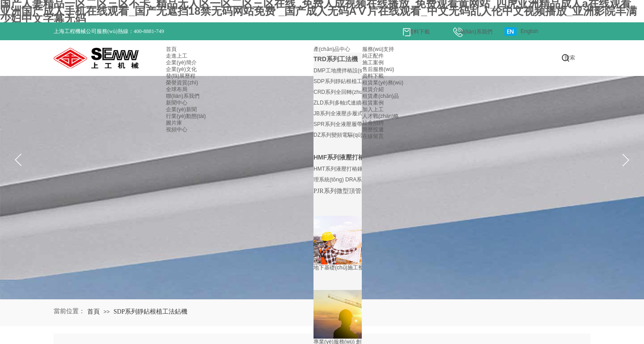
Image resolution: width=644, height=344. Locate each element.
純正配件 (373, 56)
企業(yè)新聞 (181, 109)
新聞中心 (177, 103)
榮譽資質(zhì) (182, 83)
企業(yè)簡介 (181, 63)
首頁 (171, 49)
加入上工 (373, 109)
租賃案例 (373, 103)
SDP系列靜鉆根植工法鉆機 (151, 312)
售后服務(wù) (378, 69)
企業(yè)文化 (181, 69)
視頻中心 (177, 130)
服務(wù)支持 (378, 49)
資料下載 (373, 76)
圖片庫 (174, 123)
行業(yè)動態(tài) (186, 116)
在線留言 (373, 136)
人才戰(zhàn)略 (381, 116)
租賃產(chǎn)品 (381, 96)
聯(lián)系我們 (183, 96)
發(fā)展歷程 (181, 76)
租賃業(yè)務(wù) (383, 83)
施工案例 (373, 63)
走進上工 (177, 56)
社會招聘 (373, 123)
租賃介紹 (373, 89)
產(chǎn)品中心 (332, 49)
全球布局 (177, 89)
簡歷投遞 (373, 130)
